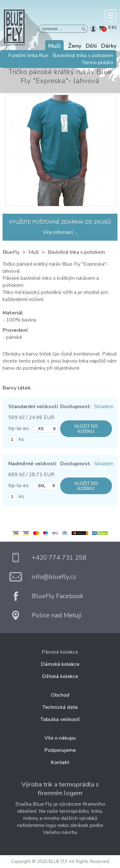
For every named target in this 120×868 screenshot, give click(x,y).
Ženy (75, 46)
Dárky (109, 46)
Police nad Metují (56, 615)
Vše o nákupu (60, 738)
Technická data (60, 707)
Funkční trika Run (28, 56)
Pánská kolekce (60, 652)
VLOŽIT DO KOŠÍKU (86, 429)
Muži (54, 46)
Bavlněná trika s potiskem (83, 56)
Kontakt (60, 762)
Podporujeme (60, 750)
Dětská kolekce (60, 676)
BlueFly (11, 252)
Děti (91, 46)
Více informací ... (60, 232)
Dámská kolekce (60, 664)
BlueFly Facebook (58, 596)
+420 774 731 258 (59, 558)
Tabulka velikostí (60, 719)
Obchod (60, 695)
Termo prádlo (97, 63)
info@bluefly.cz (54, 577)
